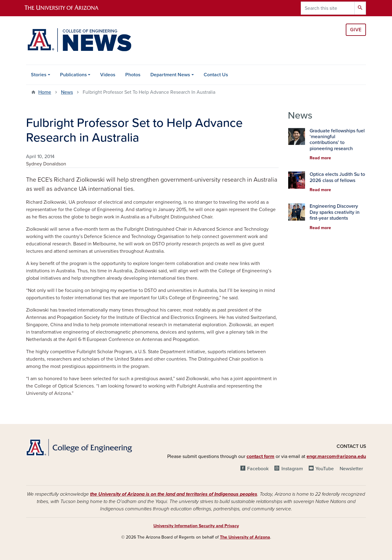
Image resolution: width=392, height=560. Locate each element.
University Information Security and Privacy (196, 526)
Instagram (292, 469)
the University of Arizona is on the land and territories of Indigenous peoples (174, 494)
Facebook (258, 469)
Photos (133, 75)
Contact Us (216, 75)
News (67, 92)
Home (45, 92)
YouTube (325, 469)
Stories (39, 75)
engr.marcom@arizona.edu (336, 456)
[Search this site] (328, 8)
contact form (260, 456)
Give (356, 30)
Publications (73, 75)
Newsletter (351, 469)
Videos (108, 75)
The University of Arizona (245, 537)
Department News (170, 75)
